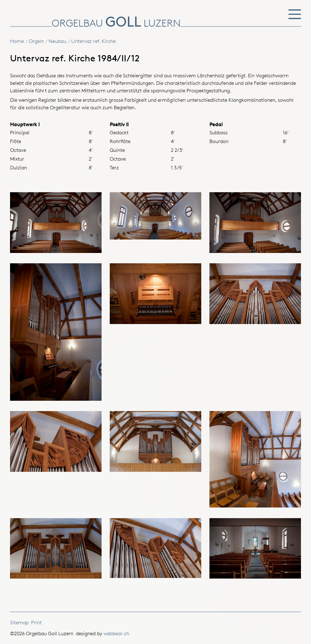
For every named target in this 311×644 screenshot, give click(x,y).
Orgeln (36, 41)
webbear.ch (116, 634)
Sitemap (19, 623)
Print (36, 623)
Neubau (57, 41)
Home (17, 41)
